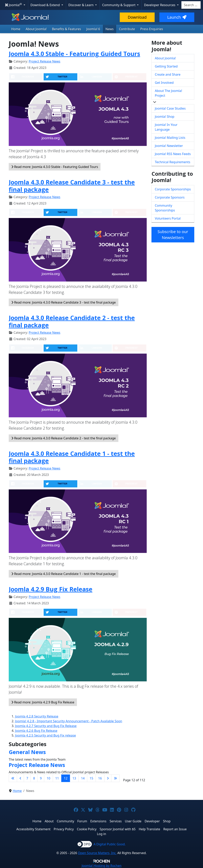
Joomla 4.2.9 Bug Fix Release (51, 589)
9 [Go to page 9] (41, 778)
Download (137, 17)
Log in (101, 834)
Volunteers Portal (168, 218)
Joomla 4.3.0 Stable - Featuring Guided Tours (74, 54)
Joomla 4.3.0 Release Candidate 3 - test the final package (72, 186)
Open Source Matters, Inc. (97, 853)
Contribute (127, 29)
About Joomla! (36, 29)
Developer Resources (160, 5)
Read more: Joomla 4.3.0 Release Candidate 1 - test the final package (64, 574)
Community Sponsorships (165, 208)
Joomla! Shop (165, 117)
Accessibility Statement (33, 829)
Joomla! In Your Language (166, 127)
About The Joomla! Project (169, 93)
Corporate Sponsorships (173, 189)
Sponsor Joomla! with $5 (118, 829)
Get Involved (164, 83)
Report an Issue (175, 829)
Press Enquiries (152, 29)
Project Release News (45, 61)
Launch (177, 17)
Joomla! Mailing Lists (170, 138)
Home (16, 29)
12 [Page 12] (66, 778)
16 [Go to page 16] (100, 778)
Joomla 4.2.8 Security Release (37, 716)
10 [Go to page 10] (48, 778)
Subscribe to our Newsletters (173, 235)
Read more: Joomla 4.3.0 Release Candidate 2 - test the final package (64, 438)
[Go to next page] (108, 778)
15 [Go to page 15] (91, 778)
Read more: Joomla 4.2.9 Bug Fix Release (43, 702)
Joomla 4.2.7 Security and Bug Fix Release (46, 726)
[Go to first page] (13, 778)
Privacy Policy (64, 829)
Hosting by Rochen (101, 866)
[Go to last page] (115, 778)
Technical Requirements (173, 162)
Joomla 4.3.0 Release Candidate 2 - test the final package (72, 321)
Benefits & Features (66, 29)
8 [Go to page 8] (34, 778)
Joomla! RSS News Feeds (173, 154)
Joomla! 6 (93, 29)
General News (27, 752)
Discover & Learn (81, 5)
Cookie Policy (87, 829)
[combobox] (191, 5)
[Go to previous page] (20, 778)
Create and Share (168, 74)
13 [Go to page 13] (74, 778)
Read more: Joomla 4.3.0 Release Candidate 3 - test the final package (64, 302)
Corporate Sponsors (170, 197)
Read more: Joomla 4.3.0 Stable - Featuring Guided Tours (55, 167)
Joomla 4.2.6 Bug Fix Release (36, 731)
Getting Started (166, 66)
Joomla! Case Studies (170, 108)
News (110, 29)
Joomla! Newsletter (169, 146)
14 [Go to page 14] (83, 778)
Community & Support (119, 5)
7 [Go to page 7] (27, 778)
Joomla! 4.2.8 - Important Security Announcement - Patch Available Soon (69, 721)
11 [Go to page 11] (57, 778)
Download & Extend (46, 5)
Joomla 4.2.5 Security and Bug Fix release (45, 735)
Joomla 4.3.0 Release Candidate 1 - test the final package (72, 457)
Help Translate (149, 829)
